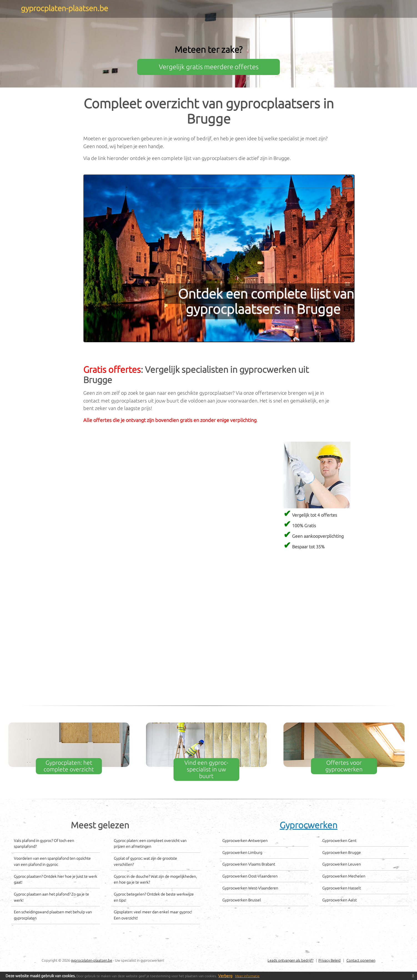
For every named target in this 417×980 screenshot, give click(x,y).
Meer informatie (247, 976)
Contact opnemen (361, 960)
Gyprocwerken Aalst (340, 900)
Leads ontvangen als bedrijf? (291, 960)
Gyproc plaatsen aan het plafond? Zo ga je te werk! (52, 897)
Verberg (225, 976)
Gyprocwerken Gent (339, 841)
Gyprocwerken (308, 825)
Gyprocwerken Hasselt (342, 888)
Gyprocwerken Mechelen (344, 876)
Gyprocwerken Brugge (342, 852)
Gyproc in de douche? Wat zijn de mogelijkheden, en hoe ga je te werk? (155, 879)
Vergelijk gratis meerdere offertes (209, 67)
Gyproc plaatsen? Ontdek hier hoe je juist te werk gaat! (56, 879)
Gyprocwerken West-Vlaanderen (250, 888)
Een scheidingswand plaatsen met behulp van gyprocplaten (53, 915)
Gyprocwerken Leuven (342, 864)
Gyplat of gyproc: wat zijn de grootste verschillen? (145, 861)
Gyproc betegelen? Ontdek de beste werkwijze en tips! (154, 897)
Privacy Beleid (330, 960)
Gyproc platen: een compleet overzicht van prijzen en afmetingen (150, 844)
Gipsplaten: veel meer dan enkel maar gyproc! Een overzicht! (153, 915)
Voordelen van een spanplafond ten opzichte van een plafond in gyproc (52, 861)
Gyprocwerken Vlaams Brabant (249, 864)
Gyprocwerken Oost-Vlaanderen (250, 876)
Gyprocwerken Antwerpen (245, 841)
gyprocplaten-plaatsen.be (91, 960)
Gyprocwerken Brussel (242, 900)
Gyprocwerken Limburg (242, 852)
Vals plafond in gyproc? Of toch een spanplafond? (44, 844)
